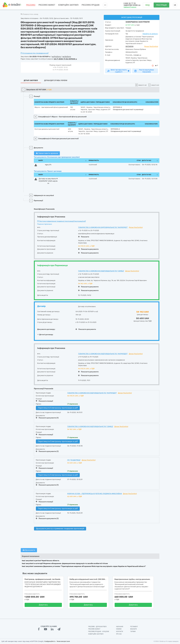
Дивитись (43, 605)
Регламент (134, 627)
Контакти (119, 631)
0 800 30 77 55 (130, 3)
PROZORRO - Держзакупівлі (97, 627)
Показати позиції (44, 401)
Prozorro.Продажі (91, 5)
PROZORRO (31, 5)
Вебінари (133, 629)
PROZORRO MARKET (47, 5)
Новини (119, 629)
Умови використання (63, 641)
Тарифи (133, 631)
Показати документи (88, 249)
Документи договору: (46, 329)
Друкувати (29, 550)
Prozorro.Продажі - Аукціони (99, 631)
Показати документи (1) (47, 418)
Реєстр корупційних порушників (144, 71)
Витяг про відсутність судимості (118, 71)
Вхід (148, 5)
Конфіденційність (50, 641)
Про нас (119, 634)
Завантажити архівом (47, 153)
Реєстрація (161, 5)
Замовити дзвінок (130, 7)
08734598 (129, 46)
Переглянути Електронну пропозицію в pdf (58, 408)
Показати (84, 237)
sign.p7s (48, 165)
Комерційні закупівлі (68, 5)
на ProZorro (56, 57)
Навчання (120, 627)
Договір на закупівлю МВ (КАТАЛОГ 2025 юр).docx (48, 181)
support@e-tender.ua (132, 5)
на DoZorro (67, 57)
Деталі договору (45, 334)
